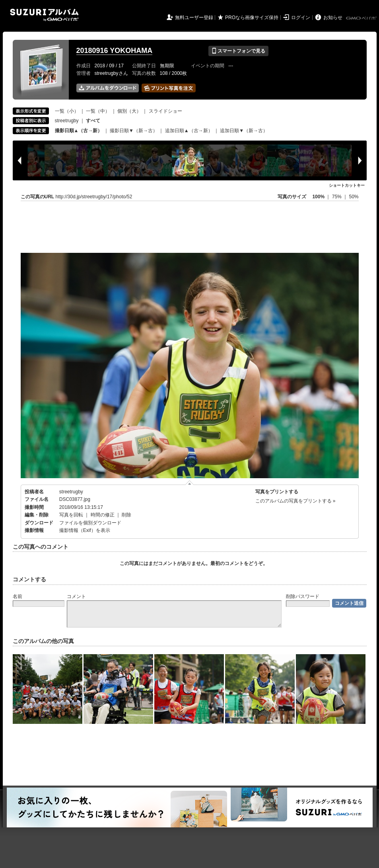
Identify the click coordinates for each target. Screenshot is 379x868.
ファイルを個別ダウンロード (90, 523)
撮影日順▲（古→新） (79, 131)
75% (337, 197)
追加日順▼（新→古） (244, 131)
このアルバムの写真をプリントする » (295, 501)
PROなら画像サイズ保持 (252, 18)
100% (318, 197)
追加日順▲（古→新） (189, 131)
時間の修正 (103, 515)
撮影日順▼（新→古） (134, 131)
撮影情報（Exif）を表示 (85, 530)
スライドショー (165, 111)
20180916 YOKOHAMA (115, 51)
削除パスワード (303, 596)
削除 (126, 515)
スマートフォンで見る (238, 51)
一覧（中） (98, 111)
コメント (76, 596)
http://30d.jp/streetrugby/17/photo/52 (94, 197)
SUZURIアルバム (44, 15)
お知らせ (333, 18)
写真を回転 (71, 515)
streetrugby (67, 121)
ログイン (301, 18)
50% (354, 197)
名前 (17, 596)
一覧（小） (67, 111)
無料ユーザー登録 (194, 18)
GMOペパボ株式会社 (362, 18)
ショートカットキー (347, 185)
